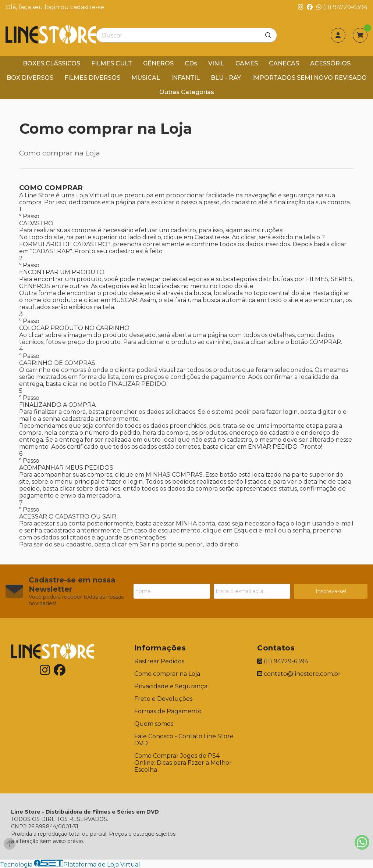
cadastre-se (87, 7)
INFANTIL (185, 78)
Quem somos (154, 724)
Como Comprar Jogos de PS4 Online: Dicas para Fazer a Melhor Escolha (183, 763)
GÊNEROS (158, 63)
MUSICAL (146, 78)
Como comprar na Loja (167, 674)
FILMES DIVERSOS (92, 78)
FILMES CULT (112, 63)
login (53, 7)
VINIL (216, 63)
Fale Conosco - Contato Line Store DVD (184, 740)
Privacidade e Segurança (171, 686)
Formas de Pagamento (168, 711)
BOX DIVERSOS (30, 78)
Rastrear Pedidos (159, 661)
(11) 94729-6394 (342, 7)
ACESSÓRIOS (330, 63)
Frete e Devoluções (163, 699)
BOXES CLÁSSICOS (51, 63)
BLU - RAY (226, 78)
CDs (191, 63)
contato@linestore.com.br (299, 674)
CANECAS (284, 63)
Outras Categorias (187, 92)
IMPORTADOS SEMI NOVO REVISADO (309, 78)
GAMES (247, 63)
